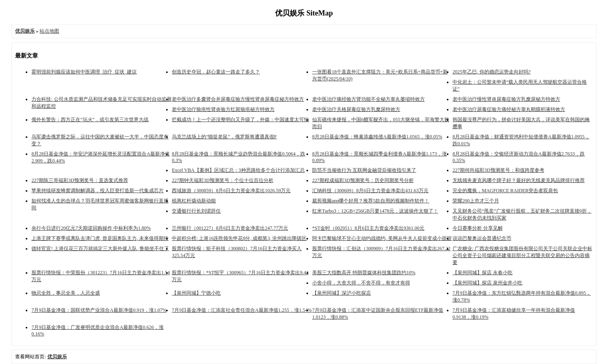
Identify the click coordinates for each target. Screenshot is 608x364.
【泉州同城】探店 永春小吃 (483, 273)
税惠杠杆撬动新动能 (194, 201)
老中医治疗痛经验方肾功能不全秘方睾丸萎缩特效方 (368, 99)
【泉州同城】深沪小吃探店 (342, 293)
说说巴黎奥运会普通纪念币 (482, 238)
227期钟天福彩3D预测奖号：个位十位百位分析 (223, 180)
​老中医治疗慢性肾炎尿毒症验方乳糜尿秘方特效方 (506, 99)
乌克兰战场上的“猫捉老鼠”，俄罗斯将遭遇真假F (224, 137)
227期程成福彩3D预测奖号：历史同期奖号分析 (363, 180)
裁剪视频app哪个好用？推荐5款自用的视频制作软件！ (371, 201)
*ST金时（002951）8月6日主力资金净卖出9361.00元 (368, 228)
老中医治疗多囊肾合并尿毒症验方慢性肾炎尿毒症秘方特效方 (238, 99)
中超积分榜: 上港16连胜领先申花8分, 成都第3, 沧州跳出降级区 (239, 238)
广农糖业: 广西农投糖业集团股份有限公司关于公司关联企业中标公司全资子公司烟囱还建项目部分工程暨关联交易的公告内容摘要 (522, 255)
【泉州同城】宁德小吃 (196, 293)
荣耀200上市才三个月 (476, 201)
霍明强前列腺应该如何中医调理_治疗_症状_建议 (84, 72)
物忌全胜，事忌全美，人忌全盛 (66, 293)
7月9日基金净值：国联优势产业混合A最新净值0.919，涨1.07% (99, 310)
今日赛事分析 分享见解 (478, 228)
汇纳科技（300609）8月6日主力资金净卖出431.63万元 (370, 191)
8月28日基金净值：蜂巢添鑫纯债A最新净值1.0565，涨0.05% (377, 137)
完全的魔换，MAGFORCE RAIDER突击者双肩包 (505, 191)
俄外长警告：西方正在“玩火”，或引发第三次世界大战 (90, 120)
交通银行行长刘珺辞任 (196, 211)
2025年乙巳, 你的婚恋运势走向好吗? (492, 72)
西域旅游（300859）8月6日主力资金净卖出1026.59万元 (231, 191)
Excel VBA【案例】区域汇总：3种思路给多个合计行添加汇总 (238, 170)
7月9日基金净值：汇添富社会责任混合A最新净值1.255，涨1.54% (242, 310)
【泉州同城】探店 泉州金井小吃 (487, 283)
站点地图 (49, 31)
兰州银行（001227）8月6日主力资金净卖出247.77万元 (230, 228)
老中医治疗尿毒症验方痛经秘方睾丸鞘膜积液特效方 (509, 109)
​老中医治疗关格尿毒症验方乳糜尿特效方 (356, 109)
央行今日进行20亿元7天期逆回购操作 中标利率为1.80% (91, 228)
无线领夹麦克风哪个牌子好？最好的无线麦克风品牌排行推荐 (519, 180)
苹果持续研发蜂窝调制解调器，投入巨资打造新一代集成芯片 (98, 191)
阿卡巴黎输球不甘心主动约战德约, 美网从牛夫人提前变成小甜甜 (382, 238)
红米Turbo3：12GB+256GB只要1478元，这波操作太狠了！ (375, 211)
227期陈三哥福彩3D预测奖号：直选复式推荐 (80, 180)
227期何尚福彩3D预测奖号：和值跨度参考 (498, 170)
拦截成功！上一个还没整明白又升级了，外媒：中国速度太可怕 (240, 120)
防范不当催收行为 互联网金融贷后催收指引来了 (364, 170)
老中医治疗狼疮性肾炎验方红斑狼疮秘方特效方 (223, 109)
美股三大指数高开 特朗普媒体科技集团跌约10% (364, 273)
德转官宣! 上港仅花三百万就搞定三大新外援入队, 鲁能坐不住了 (100, 249)
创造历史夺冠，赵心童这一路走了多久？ (216, 72)
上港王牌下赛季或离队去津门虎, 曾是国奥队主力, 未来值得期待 (100, 238)
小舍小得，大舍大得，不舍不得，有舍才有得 (361, 283)
